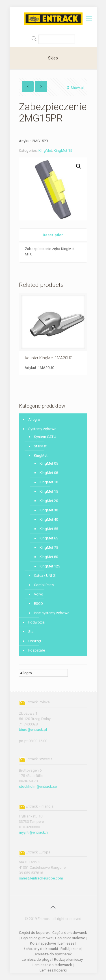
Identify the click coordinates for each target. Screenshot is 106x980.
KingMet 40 (49, 519)
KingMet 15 (63, 150)
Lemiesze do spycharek (52, 954)
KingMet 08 (49, 473)
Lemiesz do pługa (37, 959)
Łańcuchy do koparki (41, 949)
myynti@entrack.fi (33, 832)
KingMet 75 (49, 547)
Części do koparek (34, 933)
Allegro (34, 419)
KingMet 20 (49, 501)
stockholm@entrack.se (38, 786)
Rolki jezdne (71, 949)
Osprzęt (35, 641)
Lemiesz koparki (53, 970)
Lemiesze (66, 943)
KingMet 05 (49, 463)
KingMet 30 (49, 510)
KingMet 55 (49, 529)
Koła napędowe (43, 943)
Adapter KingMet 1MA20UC (48, 358)
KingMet (45, 150)
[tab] (53, 235)
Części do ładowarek (70, 933)
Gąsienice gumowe (37, 938)
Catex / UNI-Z (45, 576)
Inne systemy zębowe (52, 613)
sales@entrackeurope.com (41, 878)
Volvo (39, 594)
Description (53, 235)
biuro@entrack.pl (33, 730)
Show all (75, 88)
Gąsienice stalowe (70, 938)
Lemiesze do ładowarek (52, 965)
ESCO (38, 604)
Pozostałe (37, 650)
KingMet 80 (49, 557)
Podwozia (36, 622)
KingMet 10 (49, 482)
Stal (31, 632)
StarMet (40, 446)
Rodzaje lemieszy (68, 959)
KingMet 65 (49, 538)
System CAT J (45, 437)
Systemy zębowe (42, 429)
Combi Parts (44, 585)
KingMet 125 (50, 566)
